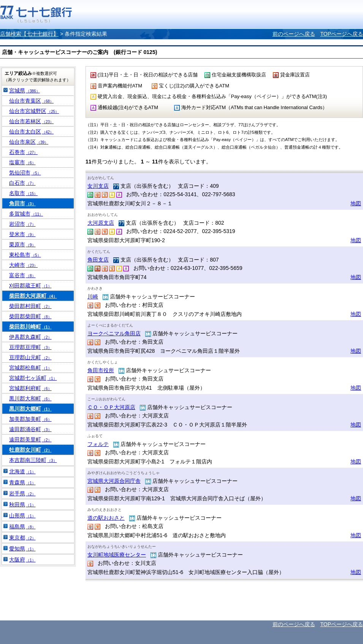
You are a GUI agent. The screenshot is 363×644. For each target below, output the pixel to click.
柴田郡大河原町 (33, 296)
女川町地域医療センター (117, 555)
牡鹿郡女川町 (30, 450)
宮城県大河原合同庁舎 (114, 481)
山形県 (22, 516)
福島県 (22, 527)
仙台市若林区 (31, 121)
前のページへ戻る (294, 34)
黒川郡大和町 (30, 398)
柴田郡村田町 (30, 306)
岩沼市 (22, 224)
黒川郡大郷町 (30, 409)
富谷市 (22, 275)
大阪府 (22, 560)
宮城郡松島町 (30, 368)
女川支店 (98, 186)
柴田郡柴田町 (30, 316)
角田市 (22, 203)
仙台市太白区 (31, 132)
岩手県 (22, 493)
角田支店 (98, 260)
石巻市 (23, 152)
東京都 (22, 538)
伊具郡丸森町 (30, 337)
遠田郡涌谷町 (30, 429)
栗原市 (22, 244)
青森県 (22, 482)
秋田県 (22, 504)
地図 (356, 203)
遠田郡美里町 (30, 439)
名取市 (23, 193)
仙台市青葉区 (31, 101)
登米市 (22, 234)
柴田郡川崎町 (30, 327)
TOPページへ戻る (342, 34)
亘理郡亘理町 (30, 347)
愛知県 (22, 549)
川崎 (93, 297)
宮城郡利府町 (30, 388)
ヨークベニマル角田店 (114, 333)
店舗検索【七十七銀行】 (29, 34)
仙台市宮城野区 (34, 111)
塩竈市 (22, 162)
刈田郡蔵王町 (30, 286)
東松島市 (25, 255)
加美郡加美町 (30, 419)
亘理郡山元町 (30, 357)
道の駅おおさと (106, 518)
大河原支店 (101, 223)
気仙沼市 (25, 173)
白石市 (22, 183)
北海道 (22, 471)
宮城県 (25, 90)
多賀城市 (26, 214)
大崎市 (23, 265)
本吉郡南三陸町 (33, 460)
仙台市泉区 (29, 142)
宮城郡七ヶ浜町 (33, 378)
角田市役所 (101, 370)
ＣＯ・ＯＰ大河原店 (111, 407)
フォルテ (98, 444)
